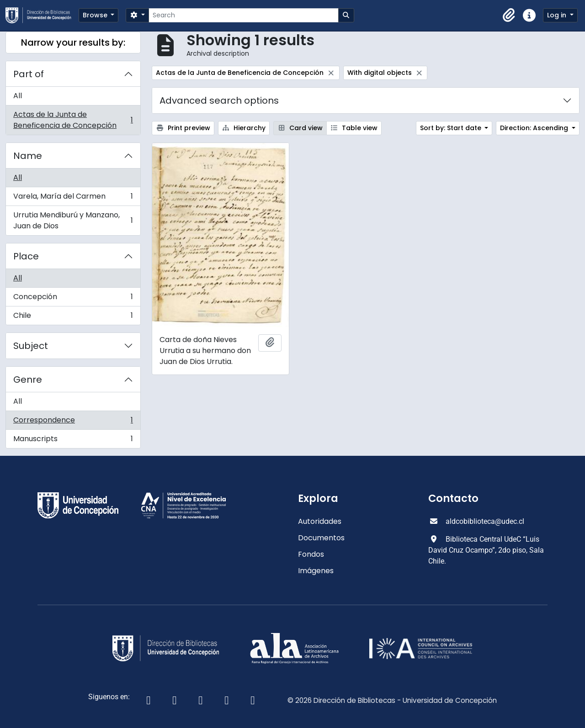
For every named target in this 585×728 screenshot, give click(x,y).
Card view (300, 128)
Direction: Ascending (535, 128)
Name (28, 156)
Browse (96, 15)
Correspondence (73, 422)
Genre (28, 380)
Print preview (183, 128)
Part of (29, 74)
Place (26, 256)
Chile (73, 317)
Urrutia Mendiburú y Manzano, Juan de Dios (73, 220)
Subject (31, 346)
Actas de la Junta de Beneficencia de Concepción (73, 120)
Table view (354, 128)
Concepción (73, 299)
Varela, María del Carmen (73, 198)
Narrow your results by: (73, 42)
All (18, 96)
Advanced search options (219, 100)
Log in (558, 15)
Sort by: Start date (452, 128)
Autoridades (320, 521)
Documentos (321, 538)
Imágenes (316, 571)
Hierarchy (244, 128)
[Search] (243, 15)
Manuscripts (73, 441)
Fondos (311, 554)
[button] (509, 16)
